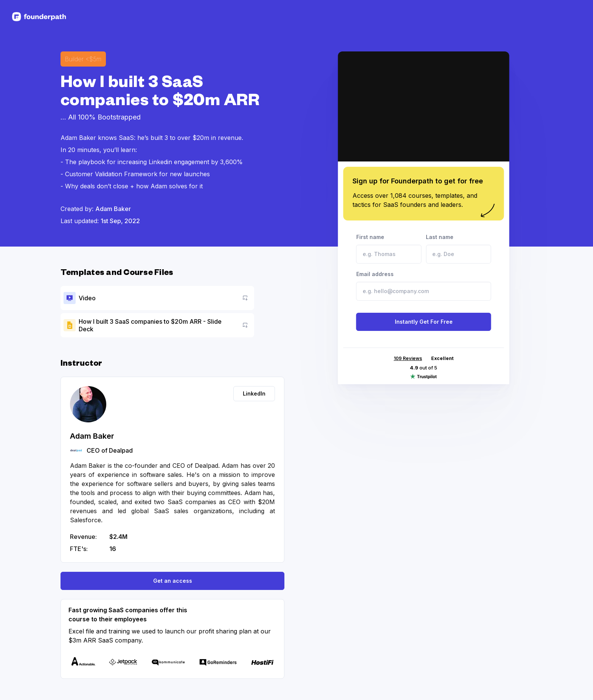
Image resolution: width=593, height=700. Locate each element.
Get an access (173, 581)
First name (389, 249)
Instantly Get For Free (424, 322)
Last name (459, 249)
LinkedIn (254, 393)
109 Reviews (408, 358)
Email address (424, 286)
